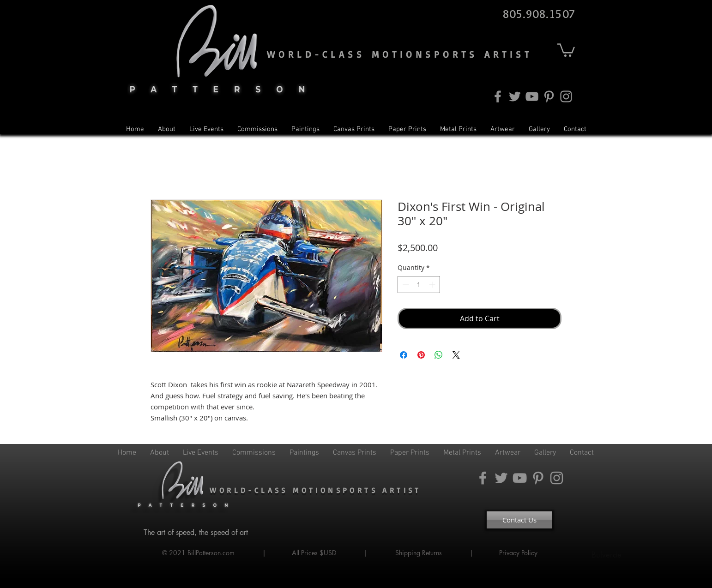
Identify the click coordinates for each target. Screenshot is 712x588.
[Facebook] (498, 96)
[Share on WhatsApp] (439, 355)
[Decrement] (405, 285)
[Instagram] (566, 96)
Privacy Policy (519, 553)
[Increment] (433, 285)
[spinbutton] (419, 285)
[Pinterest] (549, 96)
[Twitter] (515, 96)
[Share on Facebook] (404, 355)
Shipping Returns (419, 553)
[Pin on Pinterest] (421, 355)
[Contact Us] (519, 520)
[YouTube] (532, 96)
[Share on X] (456, 355)
